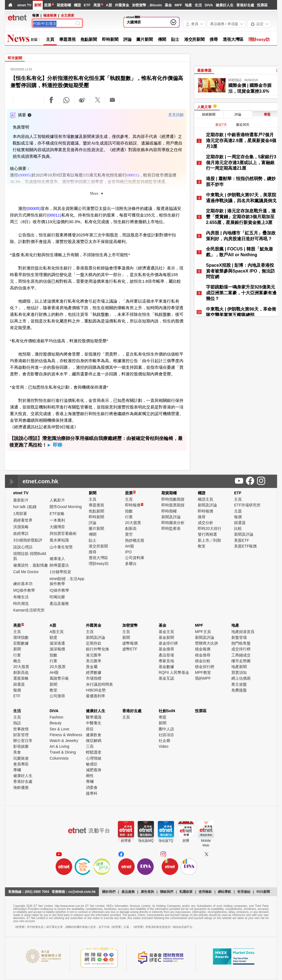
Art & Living (59, 746)
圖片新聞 (145, 39)
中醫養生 (94, 723)
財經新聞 (209, 114)
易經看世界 (23, 520)
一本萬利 (57, 520)
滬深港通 (57, 643)
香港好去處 (245, 5)
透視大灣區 (233, 39)
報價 (238, 517)
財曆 (186, 841)
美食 (17, 752)
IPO (128, 552)
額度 (53, 637)
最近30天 (243, 125)
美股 (97, 5)
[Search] (54, 24)
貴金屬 (92, 667)
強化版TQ (166, 841)
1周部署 (20, 514)
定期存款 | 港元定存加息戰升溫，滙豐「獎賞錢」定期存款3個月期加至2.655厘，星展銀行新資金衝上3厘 (241, 217)
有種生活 (21, 597)
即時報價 (134, 505)
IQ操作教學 (59, 590)
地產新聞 (239, 667)
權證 (77, 5)
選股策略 (21, 678)
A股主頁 (57, 632)
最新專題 (204, 70)
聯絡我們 (167, 892)
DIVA (209, 5)
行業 (129, 517)
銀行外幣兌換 (97, 649)
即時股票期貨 (173, 505)
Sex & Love (59, 729)
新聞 (38, 5)
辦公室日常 (23, 741)
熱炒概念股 (135, 540)
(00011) (133, 175)
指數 (129, 511)
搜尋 (214, 39)
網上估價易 (241, 678)
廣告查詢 (147, 892)
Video (164, 746)
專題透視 (67, 39)
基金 (168, 5)
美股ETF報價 (245, 546)
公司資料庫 (135, 558)
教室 (202, 546)
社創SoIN (167, 711)
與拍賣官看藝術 (63, 533)
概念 (17, 661)
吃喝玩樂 (57, 597)
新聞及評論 (171, 517)
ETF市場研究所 (247, 505)
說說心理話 (23, 547)
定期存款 (94, 643)
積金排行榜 (205, 667)
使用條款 (205, 892)
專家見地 (166, 661)
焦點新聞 (89, 39)
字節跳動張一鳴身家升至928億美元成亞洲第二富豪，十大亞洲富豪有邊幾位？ (241, 293)
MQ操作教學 (24, 590)
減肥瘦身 (94, 770)
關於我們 (109, 892)
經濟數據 (94, 672)
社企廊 (164, 741)
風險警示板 (59, 678)
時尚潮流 (21, 604)
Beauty (56, 723)
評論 (128, 39)
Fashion (56, 717)
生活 (198, 5)
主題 (238, 511)
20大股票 (133, 523)
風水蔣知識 (59, 540)
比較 (238, 528)
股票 (48, 5)
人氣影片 (57, 500)
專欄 (17, 770)
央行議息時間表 (99, 684)
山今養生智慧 (61, 547)
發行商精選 (207, 534)
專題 (162, 717)
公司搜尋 (57, 696)
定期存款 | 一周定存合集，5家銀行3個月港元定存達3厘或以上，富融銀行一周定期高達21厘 (241, 163)
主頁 (50, 39)
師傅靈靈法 (59, 565)
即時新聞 (110, 39)
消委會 (92, 787)
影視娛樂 (21, 746)
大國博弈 (134, 22)
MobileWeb (206, 843)
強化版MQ (146, 841)
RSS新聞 (263, 892)
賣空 (129, 534)
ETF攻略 (57, 514)
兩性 (90, 776)
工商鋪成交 (241, 655)
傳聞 (162, 39)
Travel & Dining (63, 752)
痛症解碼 (94, 741)
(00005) (25, 175)
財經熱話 (235, 80)
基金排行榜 (168, 643)
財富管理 (21, 735)
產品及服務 (59, 604)
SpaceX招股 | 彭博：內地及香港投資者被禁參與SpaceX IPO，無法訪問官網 (240, 271)
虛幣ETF (130, 649)
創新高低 (21, 672)
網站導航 (224, 892)
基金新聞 (166, 637)
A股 (109, 5)
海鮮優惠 (21, 787)
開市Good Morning (66, 507)
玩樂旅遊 (21, 758)
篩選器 (240, 523)
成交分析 (205, 523)
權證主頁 (205, 499)
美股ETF (242, 540)
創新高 (131, 528)
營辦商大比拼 (207, 643)
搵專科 (92, 793)
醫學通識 (94, 717)
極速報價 (50, 15)
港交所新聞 (195, 39)
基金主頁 (166, 632)
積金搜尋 (203, 655)
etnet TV (24, 5)
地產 (188, 5)
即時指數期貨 (173, 499)
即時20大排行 (210, 528)
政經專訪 (21, 533)
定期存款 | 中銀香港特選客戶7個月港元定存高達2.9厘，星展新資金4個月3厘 (241, 141)
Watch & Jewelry (64, 741)
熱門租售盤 (241, 643)
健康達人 (57, 559)
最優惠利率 (96, 696)
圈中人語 (166, 729)
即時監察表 (171, 528)
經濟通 (126, 841)
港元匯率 (94, 655)
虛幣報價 (130, 643)
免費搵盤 (239, 690)
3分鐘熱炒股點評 (28, 540)
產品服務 (128, 892)
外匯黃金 (122, 5)
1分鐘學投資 (60, 572)
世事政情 (21, 729)
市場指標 (94, 678)
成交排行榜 (241, 649)
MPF (178, 5)
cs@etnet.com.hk (82, 892)
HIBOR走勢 (96, 690)
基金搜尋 (166, 649)
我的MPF (203, 678)
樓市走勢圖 (241, 661)
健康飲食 (94, 735)
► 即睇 (55, 445)
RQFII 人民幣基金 (174, 672)
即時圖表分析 (173, 523)
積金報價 (203, 649)
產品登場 (166, 655)
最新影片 (21, 500)
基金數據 (166, 667)
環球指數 (21, 637)
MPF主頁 (203, 632)
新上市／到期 (209, 540)
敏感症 (92, 764)
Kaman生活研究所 (29, 610)
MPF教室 (203, 672)
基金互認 (166, 678)
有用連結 (244, 892)
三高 (90, 746)
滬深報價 (57, 649)
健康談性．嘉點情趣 (31, 565)
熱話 (17, 723)
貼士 (175, 39)
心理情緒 (94, 758)
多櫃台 (131, 564)
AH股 (130, 546)
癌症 (90, 729)
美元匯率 (94, 661)
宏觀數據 (21, 643)
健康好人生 (225, 5)
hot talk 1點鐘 (25, 507)
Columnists (59, 758)
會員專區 (21, 764)
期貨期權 (64, 5)
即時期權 (169, 511)
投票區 (262, 5)
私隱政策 (186, 892)
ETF (87, 5)
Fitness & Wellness (66, 735)
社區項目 (166, 735)
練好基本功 (23, 584)
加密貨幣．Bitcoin (147, 5)
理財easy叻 (259, 39)
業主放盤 (239, 684)
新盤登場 (239, 637)
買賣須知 (239, 672)
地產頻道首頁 (243, 632)
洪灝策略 (21, 527)
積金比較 (203, 661)
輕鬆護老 (94, 752)
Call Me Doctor (26, 572)
